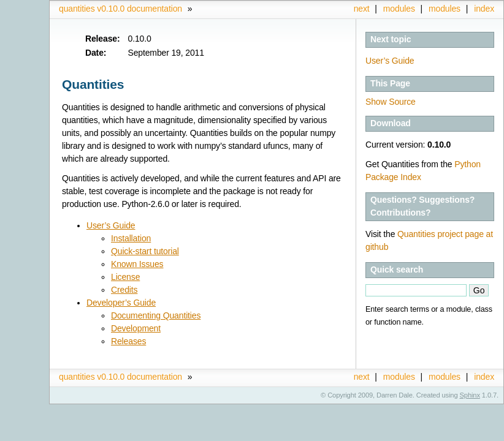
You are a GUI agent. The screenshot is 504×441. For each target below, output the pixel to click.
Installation (131, 238)
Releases (128, 341)
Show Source (391, 102)
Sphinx (470, 395)
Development (136, 328)
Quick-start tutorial (145, 251)
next (362, 9)
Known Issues (137, 264)
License (125, 277)
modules (445, 9)
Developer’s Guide (121, 303)
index (484, 9)
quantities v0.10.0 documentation (120, 9)
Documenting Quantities (156, 315)
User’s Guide (390, 61)
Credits (124, 290)
